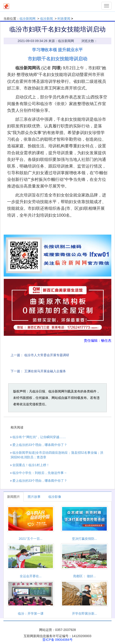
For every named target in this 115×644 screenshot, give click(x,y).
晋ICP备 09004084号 (57, 640)
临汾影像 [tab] (55, 497)
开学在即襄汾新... (85, 613)
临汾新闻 (47, 19)
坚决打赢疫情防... (85, 539)
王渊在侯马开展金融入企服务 (45, 371)
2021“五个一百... (31, 539)
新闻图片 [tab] (14, 497)
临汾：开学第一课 (31, 613)
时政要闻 (64, 19)
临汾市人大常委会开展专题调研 (47, 355)
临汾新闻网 (27, 19)
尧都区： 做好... (85, 576)
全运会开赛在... (31, 576)
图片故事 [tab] (34, 497)
